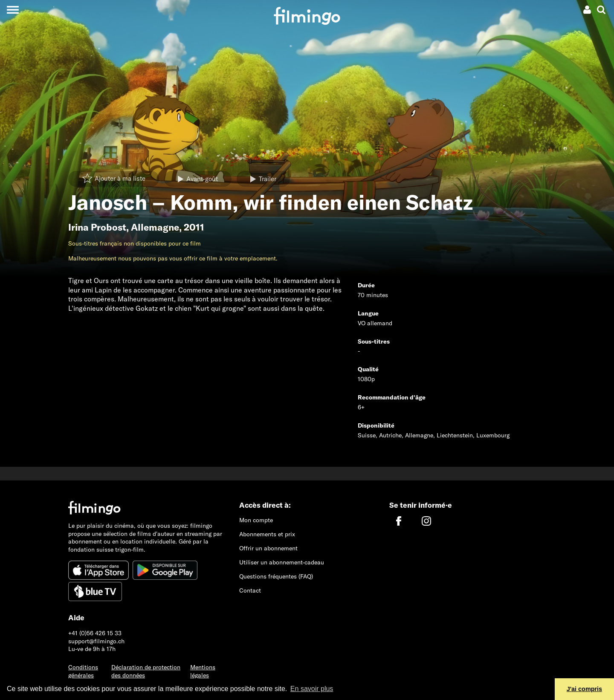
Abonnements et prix (267, 534)
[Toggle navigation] (13, 10)
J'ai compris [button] (584, 689)
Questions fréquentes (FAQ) (276, 576)
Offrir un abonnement (268, 548)
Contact (250, 590)
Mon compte (256, 520)
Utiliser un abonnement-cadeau (282, 562)
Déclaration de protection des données (146, 671)
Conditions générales (83, 671)
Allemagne (155, 227)
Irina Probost (97, 227)
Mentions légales (203, 671)
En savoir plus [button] (312, 689)
